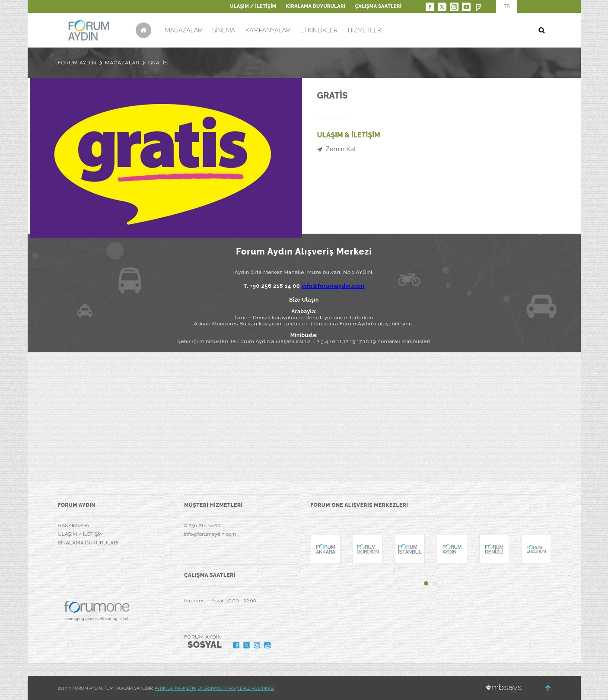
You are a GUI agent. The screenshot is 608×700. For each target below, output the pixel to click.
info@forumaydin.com (333, 286)
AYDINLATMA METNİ (176, 688)
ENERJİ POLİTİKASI (217, 688)
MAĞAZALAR (184, 30)
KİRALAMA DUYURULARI (316, 6)
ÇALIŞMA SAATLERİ (379, 6)
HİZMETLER (364, 30)
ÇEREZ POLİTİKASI (256, 688)
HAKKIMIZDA (74, 525)
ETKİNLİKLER (319, 30)
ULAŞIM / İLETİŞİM (253, 6)
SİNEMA (224, 30)
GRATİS (158, 63)
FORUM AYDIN (77, 63)
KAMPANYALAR (268, 30)
